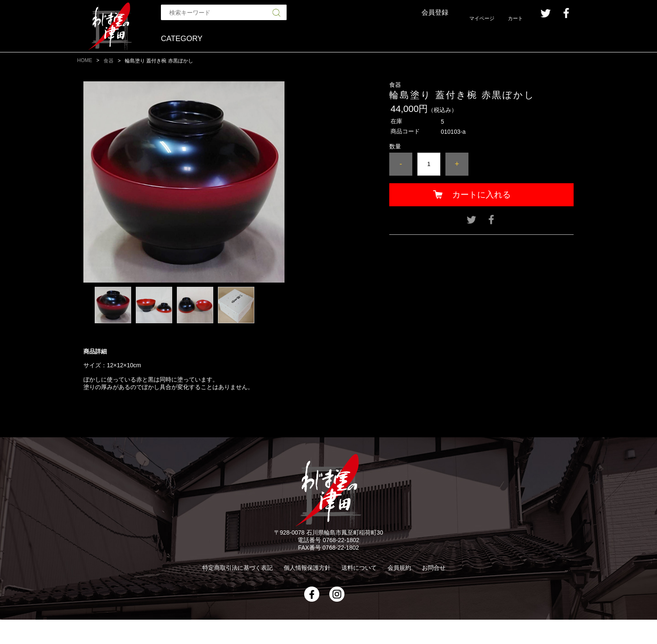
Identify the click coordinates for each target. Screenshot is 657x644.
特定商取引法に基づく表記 (238, 568)
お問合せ (434, 568)
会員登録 (435, 12)
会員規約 (399, 568)
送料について (359, 568)
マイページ (482, 18)
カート (515, 18)
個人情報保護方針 (307, 568)
